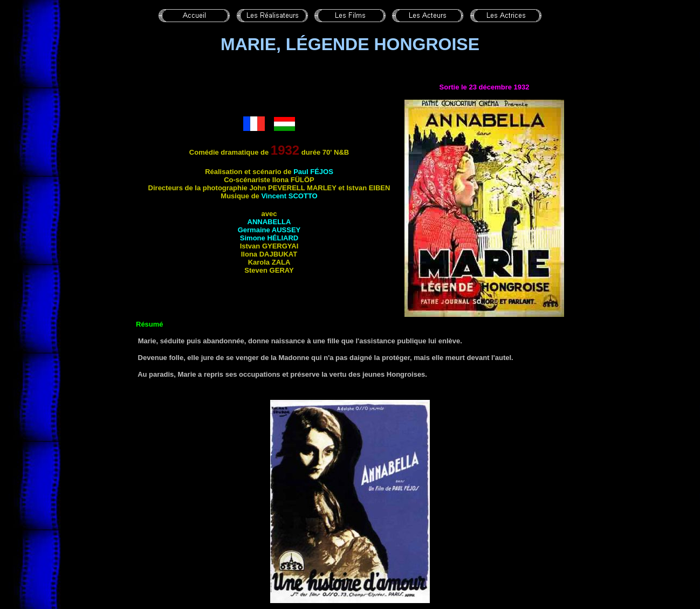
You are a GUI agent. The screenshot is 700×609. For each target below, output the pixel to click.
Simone (269, 238)
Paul (313, 172)
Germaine (269, 230)
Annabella (269, 222)
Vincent (289, 196)
